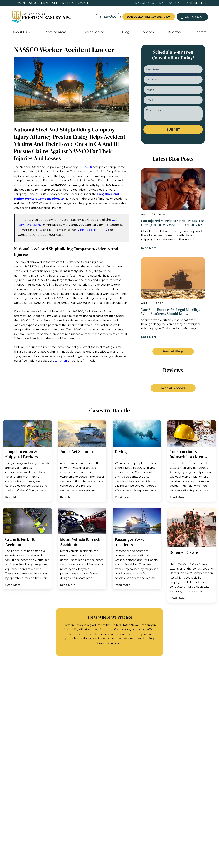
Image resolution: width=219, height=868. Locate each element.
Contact (200, 32)
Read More (149, 249)
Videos (149, 32)
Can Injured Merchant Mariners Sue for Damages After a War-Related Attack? (173, 223)
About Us (22, 32)
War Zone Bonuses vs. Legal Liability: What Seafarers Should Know (171, 313)
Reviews (174, 32)
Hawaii (133, 692)
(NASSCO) (85, 167)
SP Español (108, 17)
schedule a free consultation (149, 17)
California (36, 692)
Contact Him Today (93, 230)
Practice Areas (58, 32)
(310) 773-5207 (192, 17)
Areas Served (96, 32)
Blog (126, 32)
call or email (63, 361)
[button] (173, 353)
